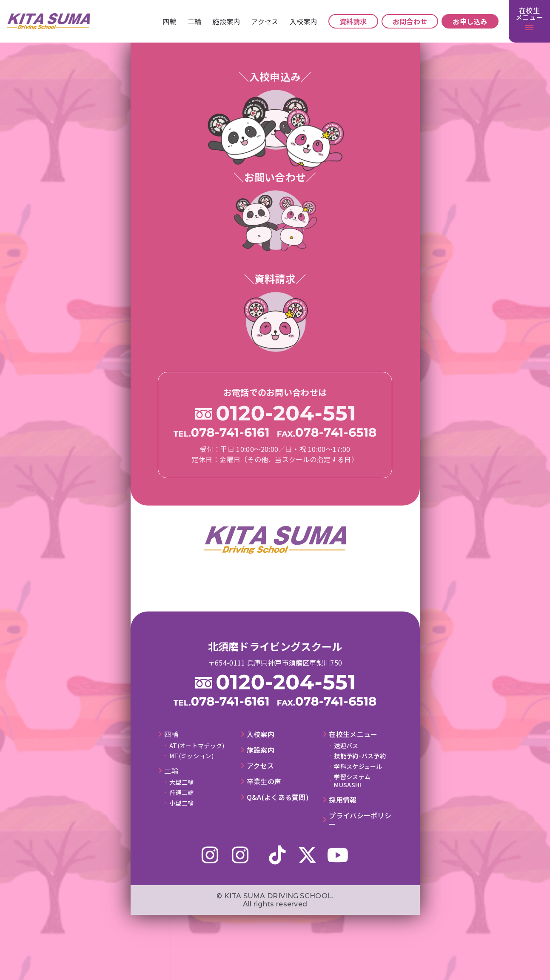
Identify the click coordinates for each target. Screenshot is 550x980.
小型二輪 (181, 803)
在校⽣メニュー (353, 734)
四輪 (170, 21)
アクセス (265, 21)
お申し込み (470, 21)
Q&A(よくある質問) (278, 797)
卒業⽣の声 (264, 781)
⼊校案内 (303, 21)
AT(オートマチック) (197, 746)
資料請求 (353, 21)
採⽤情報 (343, 800)
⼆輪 (195, 21)
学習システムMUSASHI (352, 780)
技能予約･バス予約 (360, 756)
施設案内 (226, 21)
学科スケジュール (358, 766)
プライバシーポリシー (360, 820)
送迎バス (346, 746)
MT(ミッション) (191, 756)
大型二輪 (181, 782)
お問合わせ (410, 21)
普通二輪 (181, 792)
